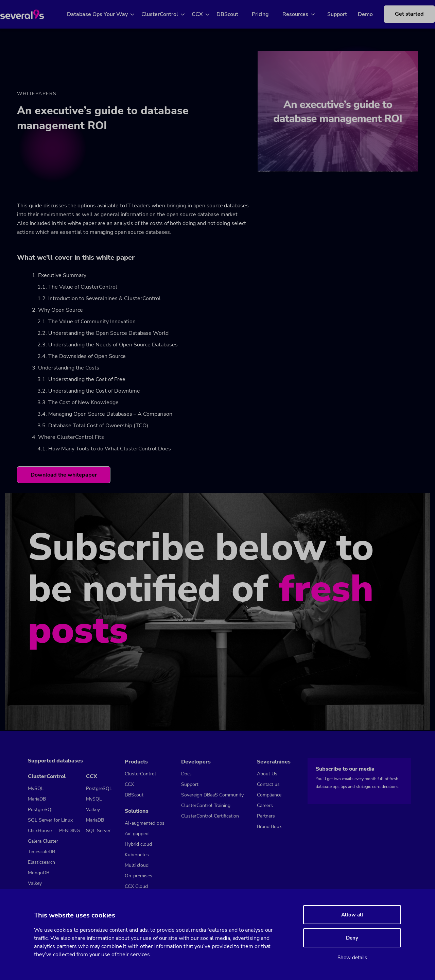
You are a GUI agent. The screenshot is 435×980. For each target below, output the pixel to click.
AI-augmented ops (145, 823)
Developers (196, 762)
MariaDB (37, 799)
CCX (205, 14)
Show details (352, 958)
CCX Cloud (136, 886)
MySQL (36, 788)
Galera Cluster (43, 841)
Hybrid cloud (138, 844)
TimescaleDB (41, 852)
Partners (266, 816)
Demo (368, 14)
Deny (352, 938)
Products (136, 762)
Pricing (268, 14)
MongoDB (39, 873)
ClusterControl (168, 14)
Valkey (35, 883)
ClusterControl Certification (210, 816)
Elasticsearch (41, 862)
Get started (406, 18)
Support (340, 14)
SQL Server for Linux (50, 820)
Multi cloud (137, 865)
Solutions (137, 811)
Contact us (268, 784)
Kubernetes (137, 855)
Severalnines (274, 762)
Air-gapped (137, 834)
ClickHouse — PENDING (54, 831)
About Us (267, 774)
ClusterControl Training (206, 805)
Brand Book (269, 827)
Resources (303, 14)
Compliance (269, 795)
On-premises (138, 876)
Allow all (352, 915)
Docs (186, 774)
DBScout (235, 14)
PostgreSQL (41, 810)
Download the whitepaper (64, 476)
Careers (265, 805)
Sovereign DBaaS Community (212, 795)
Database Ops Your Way (105, 14)
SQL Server (98, 831)
